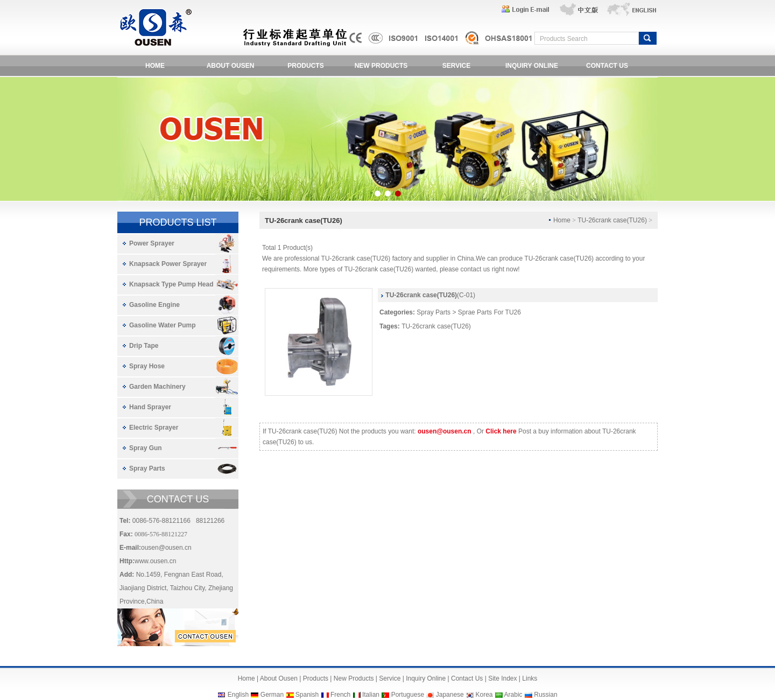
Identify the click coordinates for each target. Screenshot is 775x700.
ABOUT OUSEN (231, 66)
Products (316, 678)
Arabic (513, 695)
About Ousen (279, 678)
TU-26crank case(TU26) (436, 326)
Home (246, 678)
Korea (484, 695)
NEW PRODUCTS (381, 66)
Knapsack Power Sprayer (168, 264)
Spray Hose (147, 366)
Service (390, 678)
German (272, 695)
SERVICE (456, 66)
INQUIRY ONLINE (532, 66)
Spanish (307, 695)
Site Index (502, 678)
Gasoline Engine (154, 305)
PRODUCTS (305, 66)
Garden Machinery (157, 387)
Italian (371, 695)
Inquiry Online (426, 678)
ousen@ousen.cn (166, 548)
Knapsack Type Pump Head (171, 284)
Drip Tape (144, 346)
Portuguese (408, 695)
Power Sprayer (152, 243)
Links (530, 678)
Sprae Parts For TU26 (489, 312)
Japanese (450, 695)
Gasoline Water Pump (163, 325)
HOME (155, 66)
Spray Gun (146, 448)
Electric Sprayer (154, 428)
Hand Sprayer (150, 407)
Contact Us (467, 678)
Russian (545, 695)
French (340, 695)
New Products (354, 678)
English (238, 695)
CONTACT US (607, 66)
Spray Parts (147, 468)
